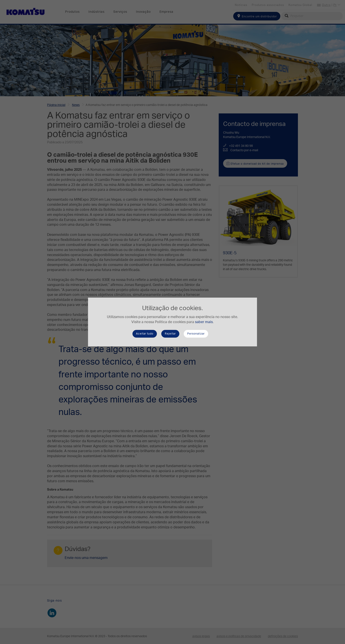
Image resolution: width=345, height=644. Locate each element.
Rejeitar (170, 334)
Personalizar (196, 334)
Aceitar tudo (145, 334)
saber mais (204, 322)
